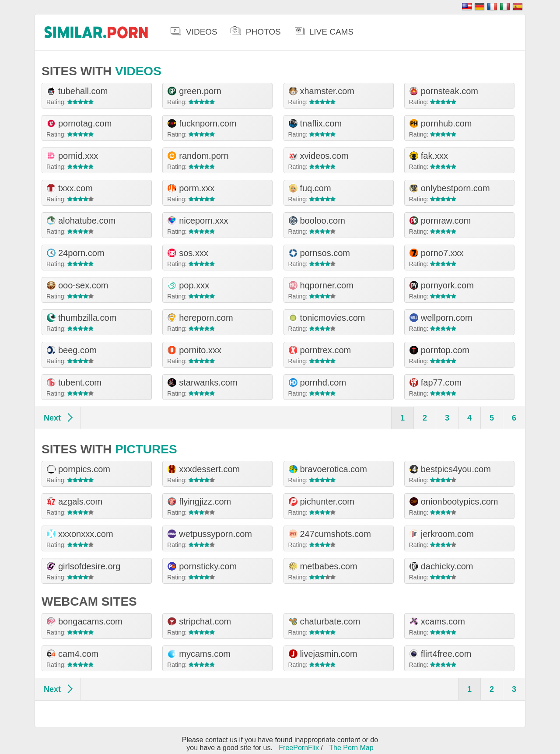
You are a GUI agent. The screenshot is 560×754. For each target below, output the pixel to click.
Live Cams (331, 32)
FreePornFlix (299, 748)
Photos (263, 32)
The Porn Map (351, 748)
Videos (202, 32)
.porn (96, 32)
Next (52, 418)
